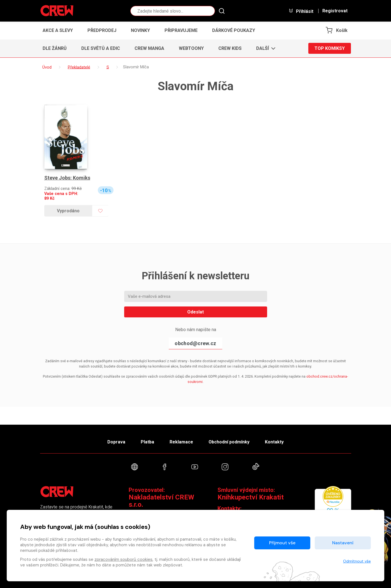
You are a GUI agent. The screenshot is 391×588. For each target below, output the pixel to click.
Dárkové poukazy (234, 30)
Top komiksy (330, 48)
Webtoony (191, 48)
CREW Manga (149, 48)
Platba (147, 442)
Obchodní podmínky (229, 442)
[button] (264, 48)
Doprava (116, 442)
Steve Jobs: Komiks (67, 178)
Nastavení (343, 543)
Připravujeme (181, 30)
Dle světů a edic (101, 48)
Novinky (140, 30)
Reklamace (181, 442)
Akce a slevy (58, 30)
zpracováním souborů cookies (123, 559)
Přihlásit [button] (301, 11)
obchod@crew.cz (195, 343)
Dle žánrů (55, 48)
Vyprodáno (68, 211)
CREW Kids (230, 48)
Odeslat (196, 312)
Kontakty (275, 442)
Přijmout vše (282, 543)
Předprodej (102, 30)
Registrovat (335, 11)
